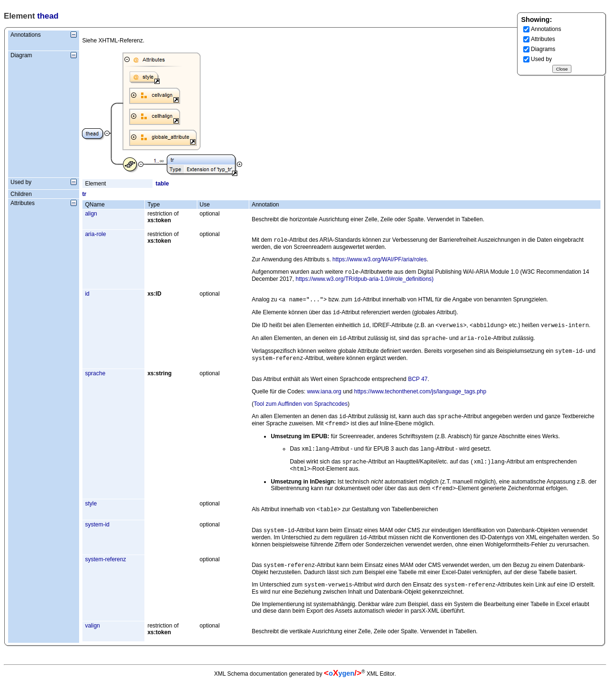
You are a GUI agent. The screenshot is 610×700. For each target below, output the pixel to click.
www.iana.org (324, 399)
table (162, 184)
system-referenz (105, 576)
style (91, 517)
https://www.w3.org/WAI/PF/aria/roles (380, 260)
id (87, 296)
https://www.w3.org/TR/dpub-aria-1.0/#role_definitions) (364, 281)
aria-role (95, 234)
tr (84, 194)
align (91, 214)
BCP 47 (418, 387)
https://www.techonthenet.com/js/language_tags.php (420, 399)
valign (92, 644)
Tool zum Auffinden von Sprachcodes (300, 412)
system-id (97, 539)
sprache (95, 381)
